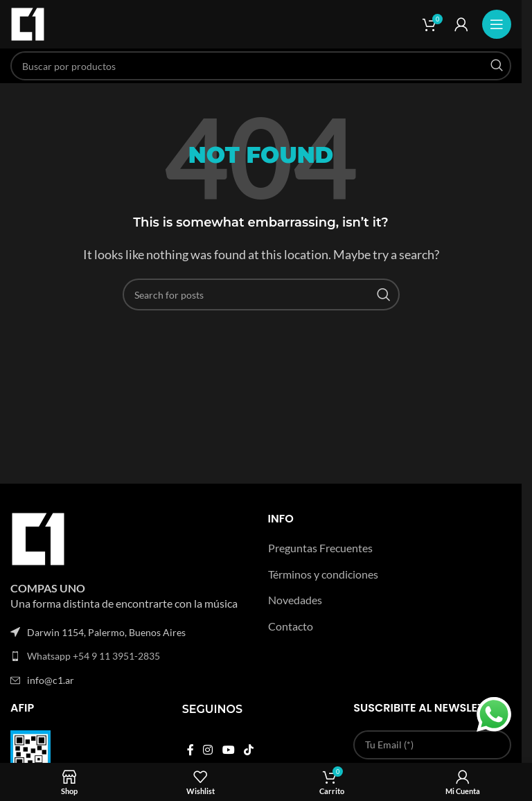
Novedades (295, 600)
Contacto (291, 626)
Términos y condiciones (323, 574)
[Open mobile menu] (497, 24)
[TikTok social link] (248, 750)
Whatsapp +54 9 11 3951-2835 (94, 656)
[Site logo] (28, 23)
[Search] (261, 66)
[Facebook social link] (190, 750)
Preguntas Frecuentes (320, 548)
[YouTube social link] (228, 750)
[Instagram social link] (208, 750)
